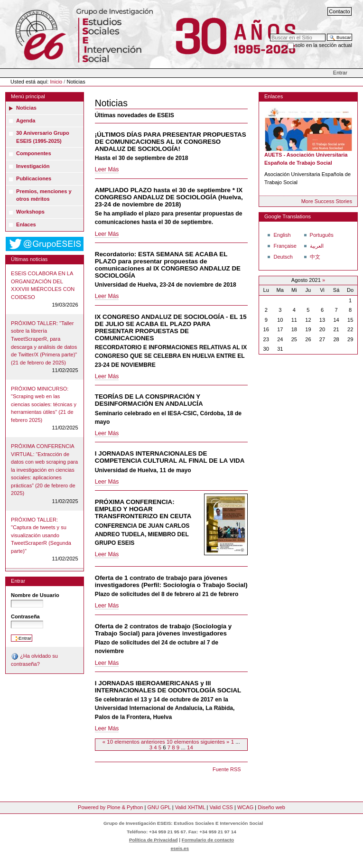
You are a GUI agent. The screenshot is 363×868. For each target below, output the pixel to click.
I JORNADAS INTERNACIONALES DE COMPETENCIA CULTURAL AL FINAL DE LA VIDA (170, 457)
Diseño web (271, 807)
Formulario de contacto (208, 840)
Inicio (56, 82)
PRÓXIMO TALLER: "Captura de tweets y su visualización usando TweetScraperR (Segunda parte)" (41, 535)
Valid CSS (221, 807)
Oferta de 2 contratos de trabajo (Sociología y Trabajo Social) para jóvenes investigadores (163, 630)
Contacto (339, 11)
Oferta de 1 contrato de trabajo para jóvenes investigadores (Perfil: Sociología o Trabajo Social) (171, 581)
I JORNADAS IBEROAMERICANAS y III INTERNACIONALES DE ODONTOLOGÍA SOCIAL (168, 687)
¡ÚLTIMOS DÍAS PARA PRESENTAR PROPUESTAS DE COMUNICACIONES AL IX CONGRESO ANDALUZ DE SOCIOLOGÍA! (171, 142)
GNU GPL (159, 807)
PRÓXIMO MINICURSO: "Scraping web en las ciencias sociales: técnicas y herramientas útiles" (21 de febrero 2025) (44, 404)
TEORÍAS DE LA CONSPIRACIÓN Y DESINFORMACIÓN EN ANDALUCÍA (149, 400)
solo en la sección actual (324, 45)
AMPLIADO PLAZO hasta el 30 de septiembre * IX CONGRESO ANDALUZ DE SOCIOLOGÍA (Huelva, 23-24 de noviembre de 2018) (169, 197)
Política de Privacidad (154, 840)
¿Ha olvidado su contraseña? (34, 660)
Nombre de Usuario (35, 595)
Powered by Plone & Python (110, 807)
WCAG (245, 807)
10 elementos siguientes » (199, 742)
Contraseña (25, 616)
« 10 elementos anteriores (135, 742)
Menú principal (28, 96)
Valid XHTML (190, 807)
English (282, 235)
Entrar (340, 73)
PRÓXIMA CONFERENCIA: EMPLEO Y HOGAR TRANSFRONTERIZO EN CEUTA (143, 509)
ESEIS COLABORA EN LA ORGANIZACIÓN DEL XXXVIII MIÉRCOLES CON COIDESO (43, 285)
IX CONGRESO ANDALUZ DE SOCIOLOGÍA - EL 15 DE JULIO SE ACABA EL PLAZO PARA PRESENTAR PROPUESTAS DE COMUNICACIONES (171, 327)
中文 (315, 257)
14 (190, 747)
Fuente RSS (227, 769)
